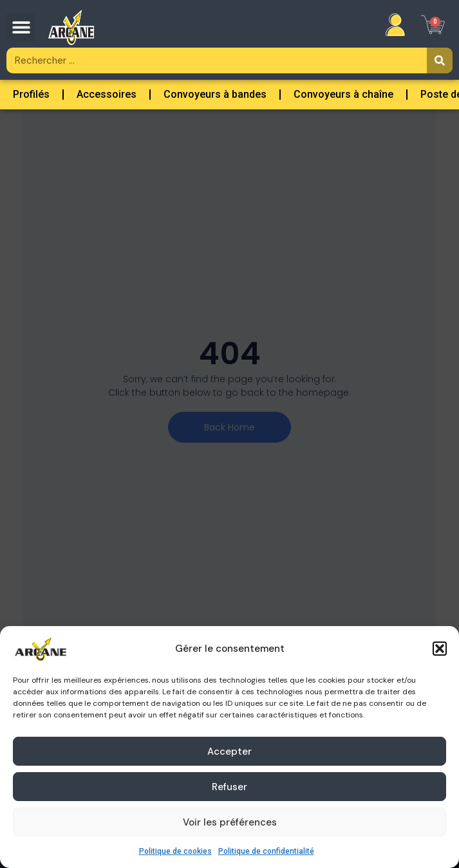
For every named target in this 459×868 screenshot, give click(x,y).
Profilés (31, 94)
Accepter (229, 752)
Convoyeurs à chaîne (343, 94)
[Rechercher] (440, 60)
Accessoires (107, 94)
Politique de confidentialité (266, 851)
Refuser (229, 787)
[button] (440, 649)
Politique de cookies (175, 851)
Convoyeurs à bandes (215, 94)
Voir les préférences (230, 822)
